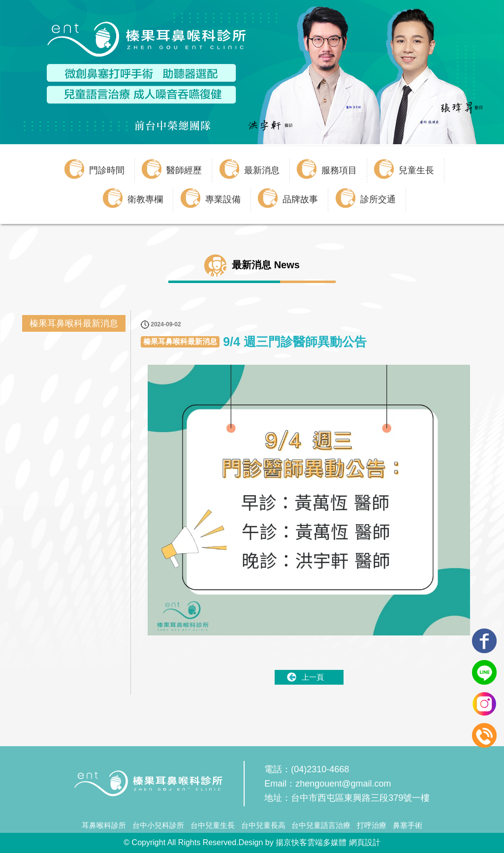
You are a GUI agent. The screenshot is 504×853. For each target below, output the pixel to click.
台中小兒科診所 (158, 825)
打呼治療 (372, 825)
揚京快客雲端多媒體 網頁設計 (328, 842)
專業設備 (223, 199)
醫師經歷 (184, 170)
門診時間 (107, 170)
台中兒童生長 (213, 825)
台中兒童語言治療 (321, 825)
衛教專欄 (145, 199)
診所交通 (378, 199)
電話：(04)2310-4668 (307, 769)
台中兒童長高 (263, 825)
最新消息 (262, 170)
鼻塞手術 (408, 825)
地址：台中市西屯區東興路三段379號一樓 (347, 798)
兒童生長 (416, 170)
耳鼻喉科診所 (104, 825)
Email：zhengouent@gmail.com (328, 784)
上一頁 (313, 677)
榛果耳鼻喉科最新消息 (74, 323)
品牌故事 (300, 199)
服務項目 (339, 170)
